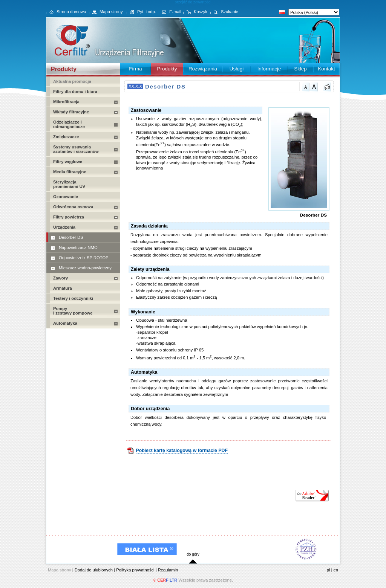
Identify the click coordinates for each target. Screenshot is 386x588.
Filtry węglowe (68, 162)
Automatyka (65, 323)
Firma (135, 69)
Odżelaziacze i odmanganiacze (69, 124)
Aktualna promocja (72, 81)
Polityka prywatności (135, 570)
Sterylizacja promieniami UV (69, 184)
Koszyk (201, 12)
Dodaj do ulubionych (94, 570)
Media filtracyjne (70, 172)
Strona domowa (71, 12)
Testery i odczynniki (73, 298)
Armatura (63, 288)
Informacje (269, 69)
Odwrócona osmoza (73, 207)
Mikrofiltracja (66, 102)
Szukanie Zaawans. (224, 15)
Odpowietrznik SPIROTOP (84, 258)
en (336, 570)
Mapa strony (111, 12)
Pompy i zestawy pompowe (73, 311)
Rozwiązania (203, 69)
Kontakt (326, 69)
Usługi (237, 69)
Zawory (61, 278)
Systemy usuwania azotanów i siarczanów (76, 149)
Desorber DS (71, 237)
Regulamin (168, 570)
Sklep (300, 69)
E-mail (175, 12)
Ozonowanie (66, 197)
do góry (193, 554)
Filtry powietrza (69, 217)
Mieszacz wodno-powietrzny (85, 268)
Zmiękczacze (66, 137)
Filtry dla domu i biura (75, 92)
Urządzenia (64, 227)
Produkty (167, 69)
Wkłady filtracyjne (71, 112)
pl (329, 570)
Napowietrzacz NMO (78, 247)
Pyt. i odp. (147, 12)
